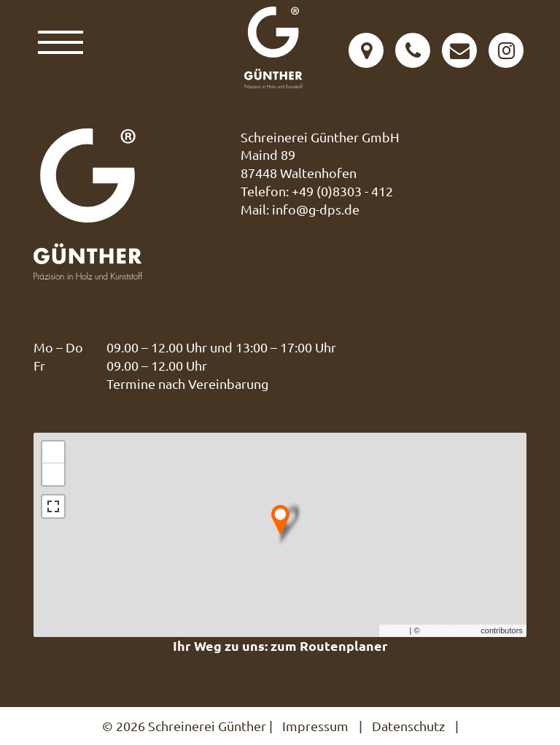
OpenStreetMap (451, 630)
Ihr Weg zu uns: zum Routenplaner (280, 645)
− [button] (54, 474)
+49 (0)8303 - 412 (342, 191)
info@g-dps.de (316, 209)
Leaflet (395, 630)
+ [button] (54, 452)
